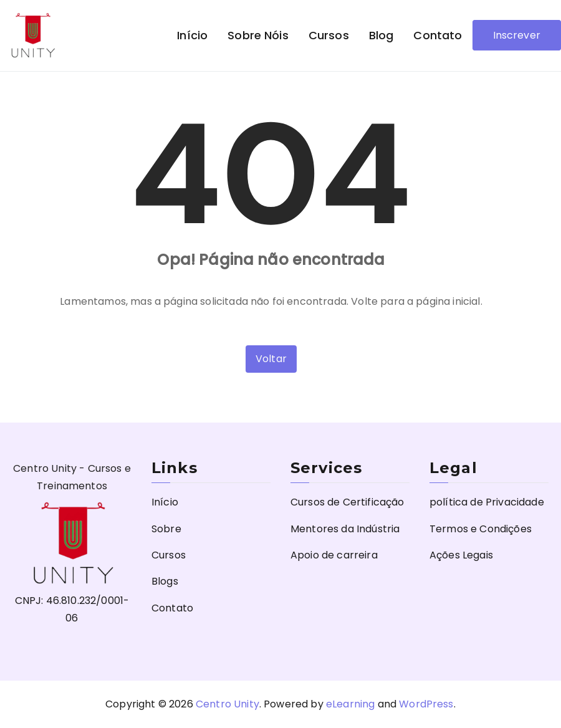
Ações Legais (461, 555)
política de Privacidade (487, 502)
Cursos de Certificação (348, 502)
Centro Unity (228, 704)
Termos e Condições (481, 529)
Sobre (166, 529)
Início (192, 35)
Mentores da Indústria (345, 529)
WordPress (426, 704)
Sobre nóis (258, 35)
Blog (381, 35)
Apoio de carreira (334, 555)
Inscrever (517, 35)
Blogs (165, 581)
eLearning (350, 704)
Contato (438, 35)
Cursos (329, 35)
